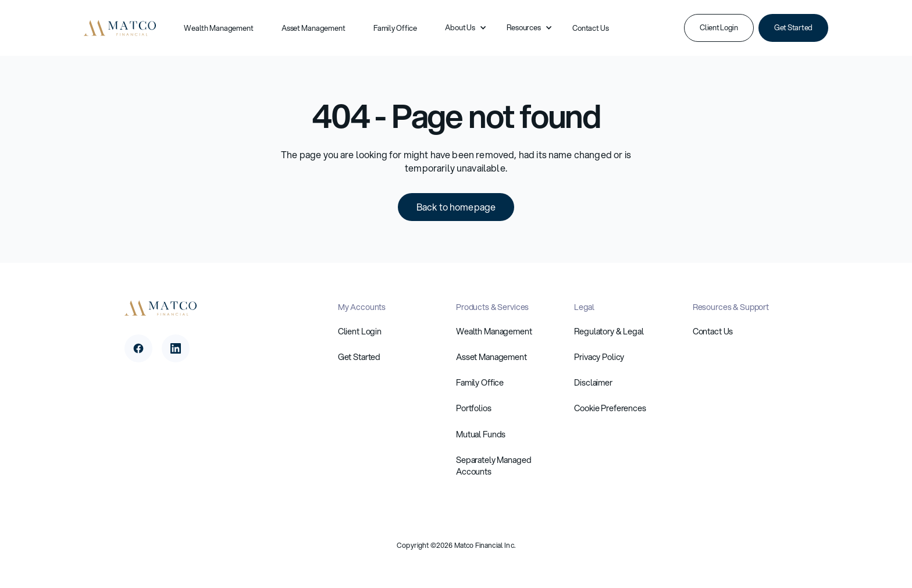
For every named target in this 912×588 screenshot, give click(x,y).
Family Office (395, 28)
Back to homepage (456, 207)
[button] (462, 28)
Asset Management (313, 28)
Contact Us (591, 28)
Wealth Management (219, 28)
